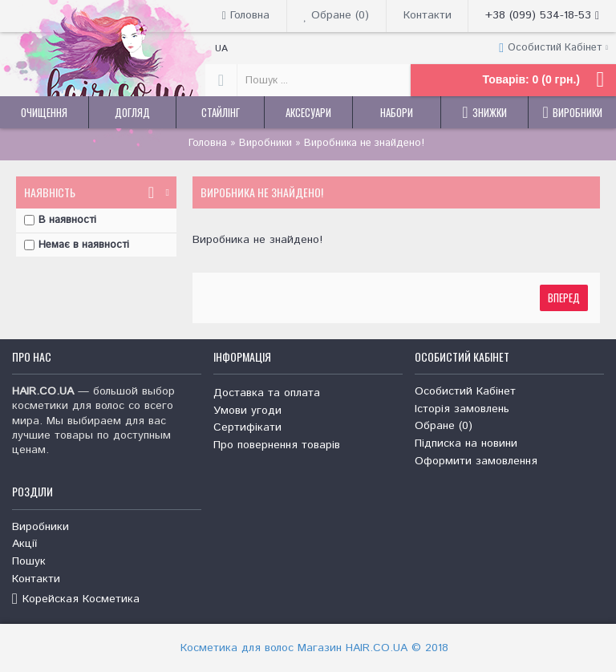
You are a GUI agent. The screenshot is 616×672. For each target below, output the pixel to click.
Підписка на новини (466, 444)
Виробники (265, 143)
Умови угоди (247, 411)
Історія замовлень (462, 409)
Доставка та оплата (267, 393)
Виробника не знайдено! (364, 143)
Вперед (564, 298)
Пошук (29, 562)
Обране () (444, 426)
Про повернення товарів (277, 445)
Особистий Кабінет (465, 392)
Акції (24, 544)
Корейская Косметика (76, 599)
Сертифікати (247, 428)
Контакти (36, 579)
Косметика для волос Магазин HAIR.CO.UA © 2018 (314, 648)
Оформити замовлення (476, 461)
